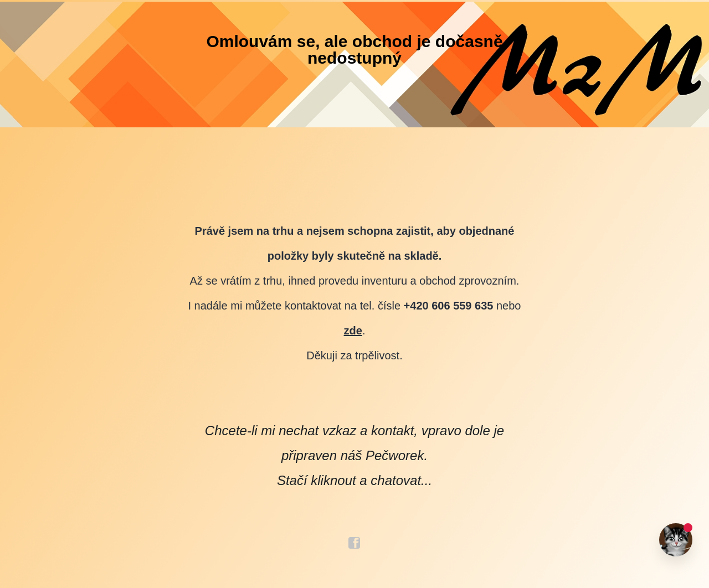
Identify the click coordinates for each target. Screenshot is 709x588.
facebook (354, 543)
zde (353, 331)
